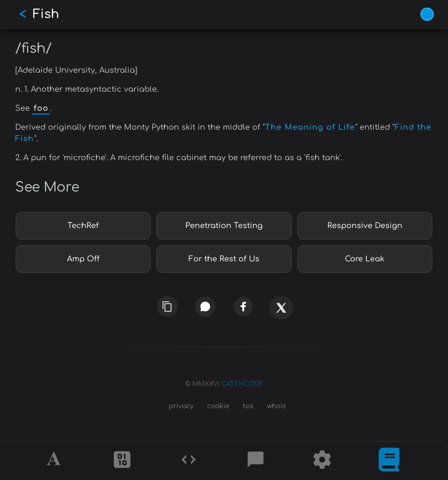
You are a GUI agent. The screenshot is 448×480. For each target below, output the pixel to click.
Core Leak (365, 259)
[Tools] (322, 461)
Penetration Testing (224, 226)
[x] (281, 311)
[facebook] (243, 307)
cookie (218, 406)
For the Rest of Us (224, 259)
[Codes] (189, 461)
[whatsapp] (205, 307)
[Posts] (256, 461)
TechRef (83, 226)
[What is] (389, 461)
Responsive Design (365, 226)
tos (248, 406)
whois (276, 406)
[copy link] (167, 307)
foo (41, 108)
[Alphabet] (55, 461)
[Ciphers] (122, 461)
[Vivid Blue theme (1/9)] (427, 14)
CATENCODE (242, 384)
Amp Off (83, 259)
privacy (181, 406)
